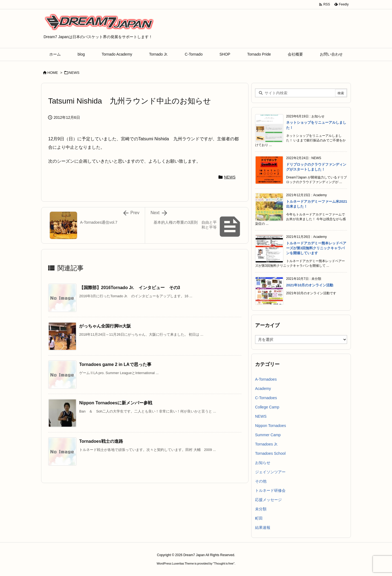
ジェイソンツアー (270, 472)
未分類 (261, 509)
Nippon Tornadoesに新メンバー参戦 (116, 403)
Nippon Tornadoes (270, 426)
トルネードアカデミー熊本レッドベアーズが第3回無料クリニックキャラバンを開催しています (316, 248)
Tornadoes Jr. (267, 444)
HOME (53, 73)
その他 (261, 481)
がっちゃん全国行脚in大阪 (105, 326)
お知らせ (263, 463)
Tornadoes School (270, 453)
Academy (263, 389)
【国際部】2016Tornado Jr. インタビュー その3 (130, 288)
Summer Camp (268, 435)
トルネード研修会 (270, 490)
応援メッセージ (268, 500)
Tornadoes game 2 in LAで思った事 (115, 364)
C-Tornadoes (266, 398)
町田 (259, 518)
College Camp (267, 407)
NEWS (74, 73)
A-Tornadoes (266, 379)
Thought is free (224, 563)
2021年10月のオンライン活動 (310, 285)
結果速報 (263, 528)
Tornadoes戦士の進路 (103, 441)
